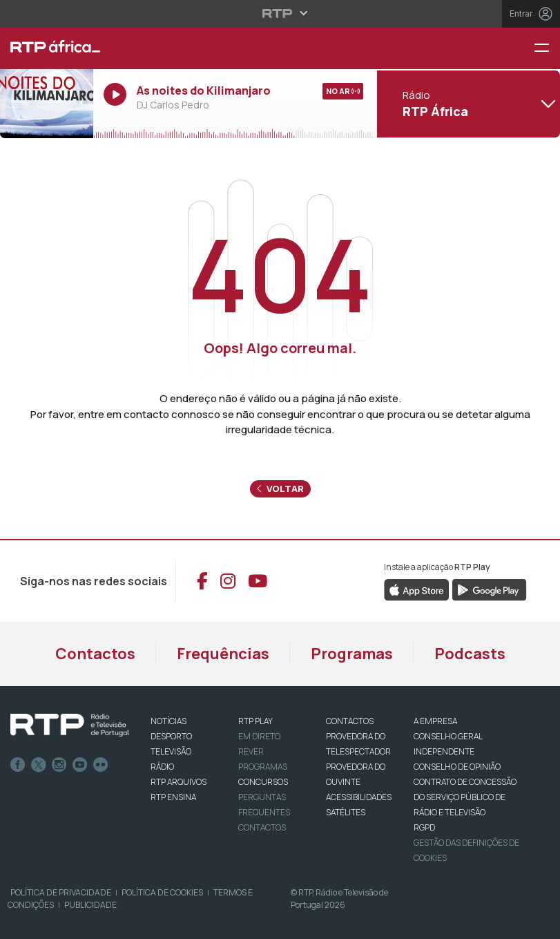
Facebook (18, 765)
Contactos (95, 654)
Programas (352, 654)
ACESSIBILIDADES (359, 797)
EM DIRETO (259, 736)
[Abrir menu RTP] (280, 13)
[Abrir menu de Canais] (467, 104)
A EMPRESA (435, 721)
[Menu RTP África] (547, 49)
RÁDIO (162, 767)
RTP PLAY (255, 721)
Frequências (223, 654)
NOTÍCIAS (168, 721)
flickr (101, 765)
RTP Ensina (173, 797)
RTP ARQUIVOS (178, 782)
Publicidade (90, 905)
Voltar (280, 489)
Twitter (39, 765)
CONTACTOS (350, 721)
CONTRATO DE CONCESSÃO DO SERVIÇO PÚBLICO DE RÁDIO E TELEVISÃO (465, 797)
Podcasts (470, 654)
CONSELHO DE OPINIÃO (457, 767)
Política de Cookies (162, 892)
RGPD (424, 827)
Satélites (346, 812)
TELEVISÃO (171, 751)
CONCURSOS (263, 782)
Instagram (59, 765)
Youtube (80, 765)
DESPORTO (171, 736)
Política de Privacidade (61, 892)
